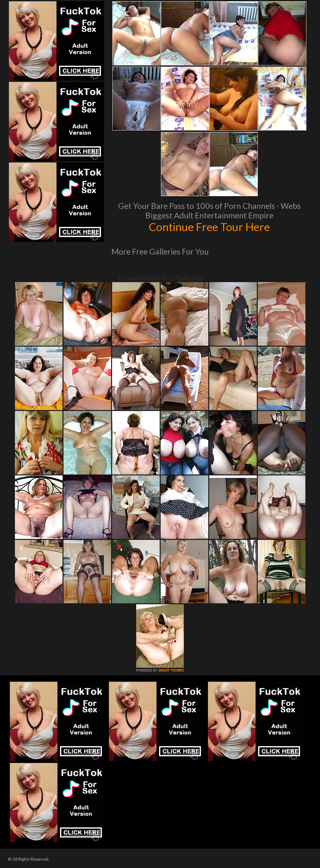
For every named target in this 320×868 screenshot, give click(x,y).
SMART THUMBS (171, 670)
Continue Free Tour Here (209, 227)
